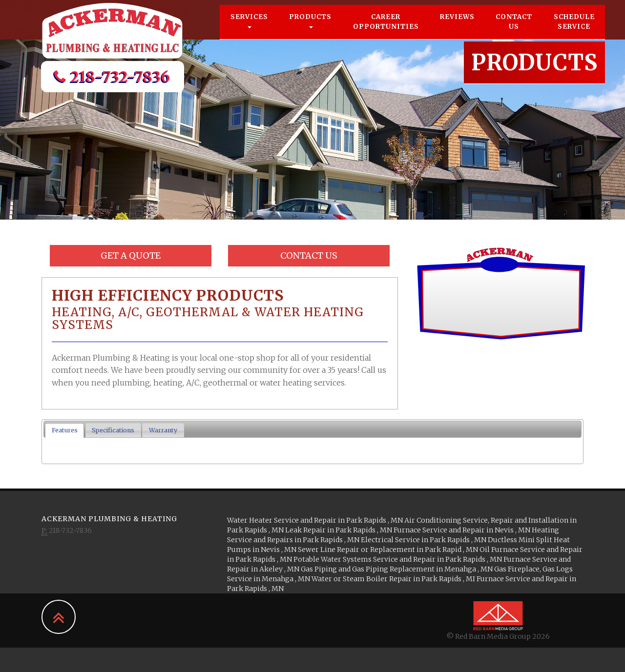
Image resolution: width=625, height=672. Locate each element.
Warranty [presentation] (163, 430)
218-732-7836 (112, 86)
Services (249, 30)
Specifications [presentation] (113, 430)
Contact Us (514, 31)
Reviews (457, 27)
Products (310, 30)
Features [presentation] (65, 430)
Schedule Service (574, 31)
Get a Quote (131, 255)
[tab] (64, 431)
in (316, 520)
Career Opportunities (386, 31)
